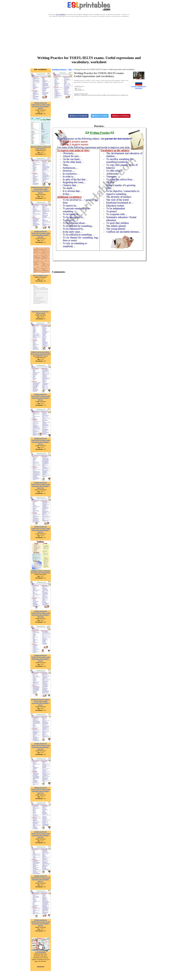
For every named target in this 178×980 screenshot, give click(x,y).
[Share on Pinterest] (121, 116)
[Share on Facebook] (78, 116)
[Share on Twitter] (100, 116)
